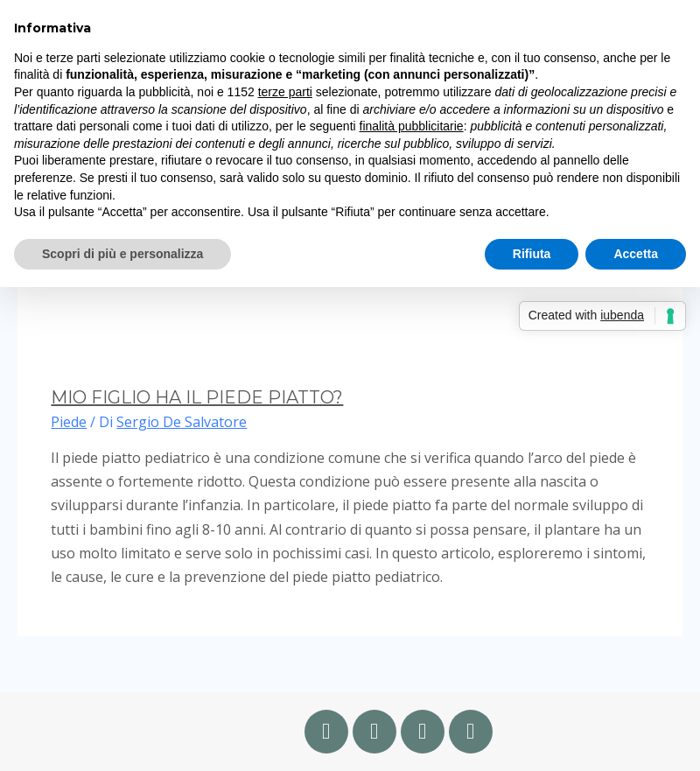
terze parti (285, 92)
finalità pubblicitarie (412, 126)
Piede (69, 422)
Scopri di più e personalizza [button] (122, 254)
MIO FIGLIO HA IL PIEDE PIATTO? (197, 397)
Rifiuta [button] (532, 254)
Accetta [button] (636, 254)
